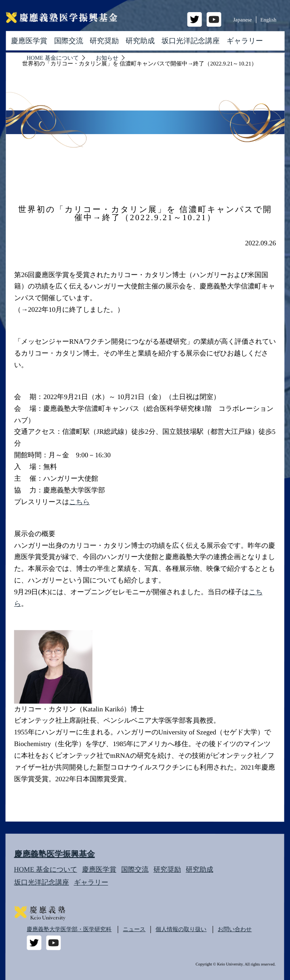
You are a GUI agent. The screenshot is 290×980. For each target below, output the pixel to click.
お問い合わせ (235, 929)
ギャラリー (245, 41)
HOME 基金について (46, 870)
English (269, 20)
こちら (79, 502)
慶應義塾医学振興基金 (55, 854)
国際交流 (69, 41)
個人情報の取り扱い (181, 929)
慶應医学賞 (29, 40)
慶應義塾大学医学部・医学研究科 (69, 929)
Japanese (242, 20)
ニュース (134, 929)
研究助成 (140, 41)
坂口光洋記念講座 (191, 41)
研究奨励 (104, 41)
